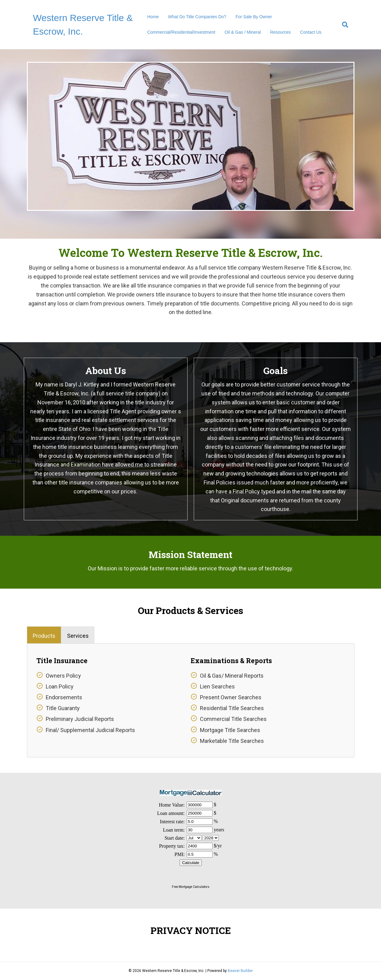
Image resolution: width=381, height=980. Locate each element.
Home (153, 17)
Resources (280, 32)
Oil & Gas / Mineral (243, 32)
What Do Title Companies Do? (197, 17)
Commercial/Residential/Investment (181, 32)
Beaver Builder (240, 971)
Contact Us (311, 32)
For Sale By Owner (254, 17)
